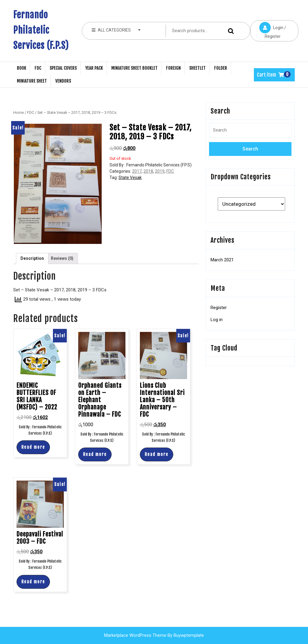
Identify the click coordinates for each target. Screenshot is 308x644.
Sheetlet (197, 68)
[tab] (32, 258)
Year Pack (94, 68)
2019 (160, 171)
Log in (217, 320)
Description (32, 258)
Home (18, 112)
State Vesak (130, 178)
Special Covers (63, 68)
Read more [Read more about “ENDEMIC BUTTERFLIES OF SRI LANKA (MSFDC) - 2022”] (33, 447)
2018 (148, 171)
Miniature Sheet (32, 81)
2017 (137, 171)
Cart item (270, 75)
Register (219, 308)
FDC (38, 68)
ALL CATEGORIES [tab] (116, 30)
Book (22, 68)
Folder (221, 68)
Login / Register (268, 29)
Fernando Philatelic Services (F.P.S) (41, 30)
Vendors (63, 81)
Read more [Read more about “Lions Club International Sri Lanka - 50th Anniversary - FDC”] (157, 454)
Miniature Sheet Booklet (134, 68)
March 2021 (222, 260)
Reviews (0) (62, 258)
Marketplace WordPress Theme (135, 635)
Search (232, 31)
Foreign (173, 68)
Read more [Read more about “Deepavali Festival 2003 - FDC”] (33, 582)
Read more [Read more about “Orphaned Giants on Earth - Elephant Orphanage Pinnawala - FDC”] (95, 454)
